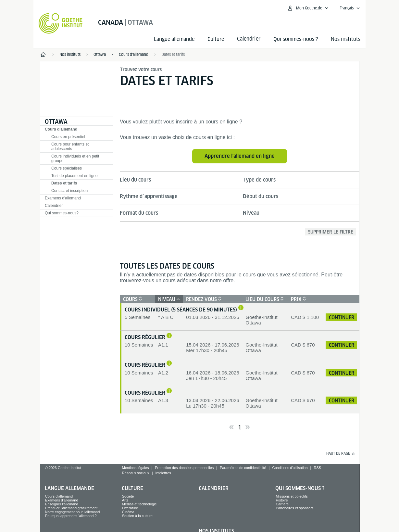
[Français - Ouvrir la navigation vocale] (350, 8)
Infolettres (163, 473)
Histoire (282, 500)
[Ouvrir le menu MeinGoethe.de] (308, 8)
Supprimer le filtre (331, 232)
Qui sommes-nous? (62, 213)
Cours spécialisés (67, 168)
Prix (298, 299)
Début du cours (261, 196)
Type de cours (259, 180)
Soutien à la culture (137, 516)
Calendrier (54, 206)
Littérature (130, 508)
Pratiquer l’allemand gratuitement (71, 508)
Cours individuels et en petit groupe (75, 158)
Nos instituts (346, 39)
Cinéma (128, 512)
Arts (125, 500)
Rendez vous (203, 299)
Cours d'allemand (61, 129)
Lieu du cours (135, 180)
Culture (216, 39)
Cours (132, 299)
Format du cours (139, 213)
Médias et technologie (139, 504)
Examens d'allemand (63, 198)
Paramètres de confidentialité (243, 468)
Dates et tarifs (173, 54)
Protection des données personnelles (184, 468)
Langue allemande (174, 39)
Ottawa (56, 122)
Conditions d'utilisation (290, 468)
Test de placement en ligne (75, 176)
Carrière (282, 504)
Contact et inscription (69, 191)
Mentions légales (136, 468)
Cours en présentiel (68, 137)
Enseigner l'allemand (62, 504)
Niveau (251, 213)
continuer (342, 317)
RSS (317, 468)
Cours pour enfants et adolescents (70, 146)
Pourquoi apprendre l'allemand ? (71, 516)
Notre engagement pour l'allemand (72, 512)
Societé (128, 496)
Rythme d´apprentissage (149, 196)
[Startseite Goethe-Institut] (61, 23)
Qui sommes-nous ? (296, 39)
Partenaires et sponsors (294, 508)
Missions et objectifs (292, 496)
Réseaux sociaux (136, 473)
